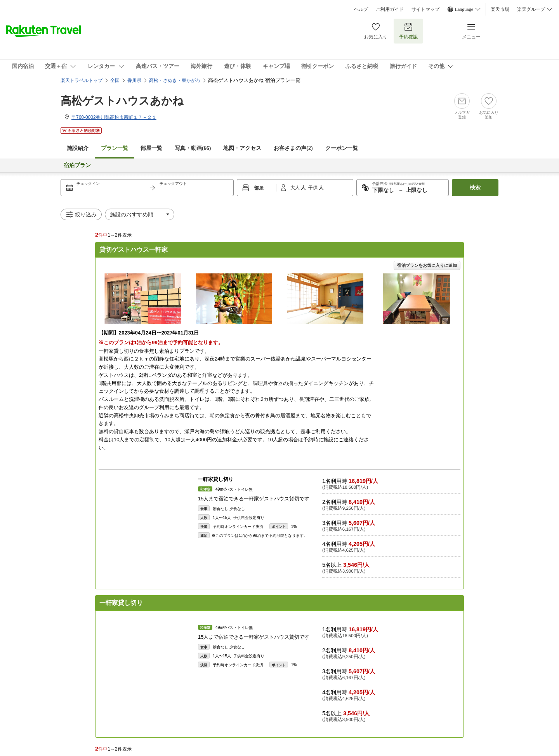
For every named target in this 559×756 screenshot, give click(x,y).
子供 (313, 188)
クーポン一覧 (342, 148)
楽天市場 (500, 9)
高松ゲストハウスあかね (122, 101)
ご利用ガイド (390, 9)
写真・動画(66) (193, 148)
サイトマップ (425, 9)
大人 (296, 188)
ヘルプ (361, 9)
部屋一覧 (151, 148)
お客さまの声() (293, 148)
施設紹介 (78, 148)
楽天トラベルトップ (82, 80)
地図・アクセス (242, 148)
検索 (475, 187)
